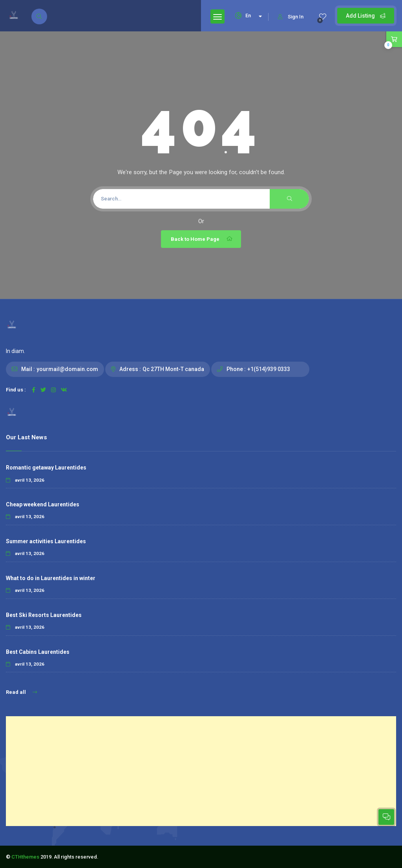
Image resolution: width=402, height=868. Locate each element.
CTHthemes (25, 857)
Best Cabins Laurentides (38, 652)
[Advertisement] (201, 771)
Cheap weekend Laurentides (43, 504)
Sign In (291, 17)
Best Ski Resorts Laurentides (44, 615)
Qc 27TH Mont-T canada (173, 369)
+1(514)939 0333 (269, 369)
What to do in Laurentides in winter (51, 578)
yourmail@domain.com (67, 369)
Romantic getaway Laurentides (46, 468)
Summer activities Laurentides (46, 541)
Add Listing (366, 16)
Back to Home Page (202, 239)
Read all (21, 692)
